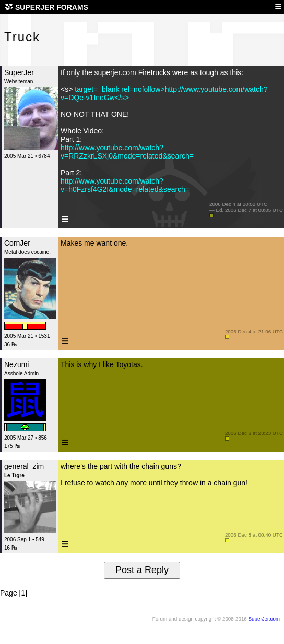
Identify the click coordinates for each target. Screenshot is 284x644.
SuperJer (19, 72)
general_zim (24, 466)
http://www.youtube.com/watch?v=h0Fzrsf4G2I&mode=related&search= (125, 185)
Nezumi (16, 364)
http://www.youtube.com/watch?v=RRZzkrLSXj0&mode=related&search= (127, 152)
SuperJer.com (264, 619)
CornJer (17, 243)
